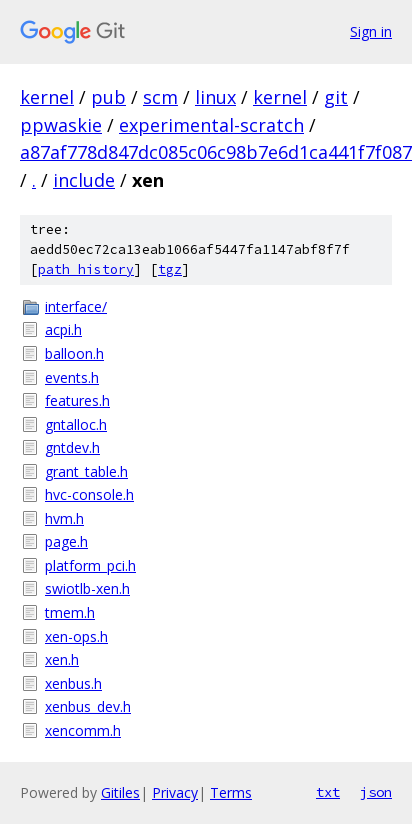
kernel (47, 97)
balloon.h (74, 353)
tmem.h (70, 612)
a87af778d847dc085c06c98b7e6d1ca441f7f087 (216, 152)
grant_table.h (86, 471)
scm (160, 97)
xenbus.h (73, 683)
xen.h (62, 659)
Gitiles (120, 792)
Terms (231, 792)
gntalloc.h (76, 424)
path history (86, 269)
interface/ (76, 306)
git (336, 97)
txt (328, 792)
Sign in (371, 31)
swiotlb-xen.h (87, 588)
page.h (66, 541)
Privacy (175, 792)
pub (108, 97)
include (84, 180)
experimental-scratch (211, 125)
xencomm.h (83, 730)
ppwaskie (61, 125)
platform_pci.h (90, 565)
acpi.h (63, 329)
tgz (170, 269)
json (376, 792)
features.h (77, 400)
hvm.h (64, 518)
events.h (72, 377)
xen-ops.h (76, 636)
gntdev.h (72, 447)
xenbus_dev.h (88, 706)
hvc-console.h (89, 494)
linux (215, 97)
